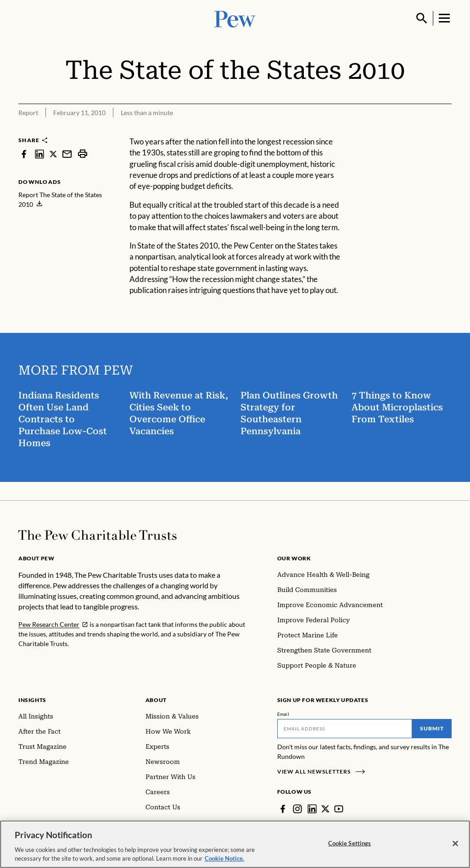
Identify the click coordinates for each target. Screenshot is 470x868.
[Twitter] (325, 809)
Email (283, 714)
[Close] (455, 844)
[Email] (345, 729)
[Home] (98, 535)
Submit (432, 728)
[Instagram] (297, 809)
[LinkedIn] (312, 809)
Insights (32, 700)
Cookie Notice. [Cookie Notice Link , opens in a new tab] (224, 858)
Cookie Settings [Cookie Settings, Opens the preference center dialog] (350, 843)
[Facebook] (283, 809)
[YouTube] (339, 809)
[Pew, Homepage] (235, 18)
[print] (83, 154)
